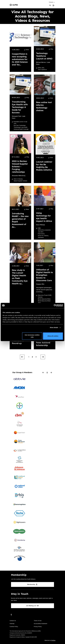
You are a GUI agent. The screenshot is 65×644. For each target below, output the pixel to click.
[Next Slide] (51, 373)
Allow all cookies (53, 336)
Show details (54, 327)
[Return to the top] (11, 615)
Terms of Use (38, 621)
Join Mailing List (32, 606)
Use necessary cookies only (32, 336)
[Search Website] (50, 5)
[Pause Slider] (47, 373)
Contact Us (13, 621)
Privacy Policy (38, 627)
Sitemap (12, 624)
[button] (52, 2)
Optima (53, 640)
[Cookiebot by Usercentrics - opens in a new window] (55, 306)
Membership (32, 584)
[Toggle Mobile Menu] (53, 5)
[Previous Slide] (43, 373)
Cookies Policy (14, 627)
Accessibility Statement (41, 624)
